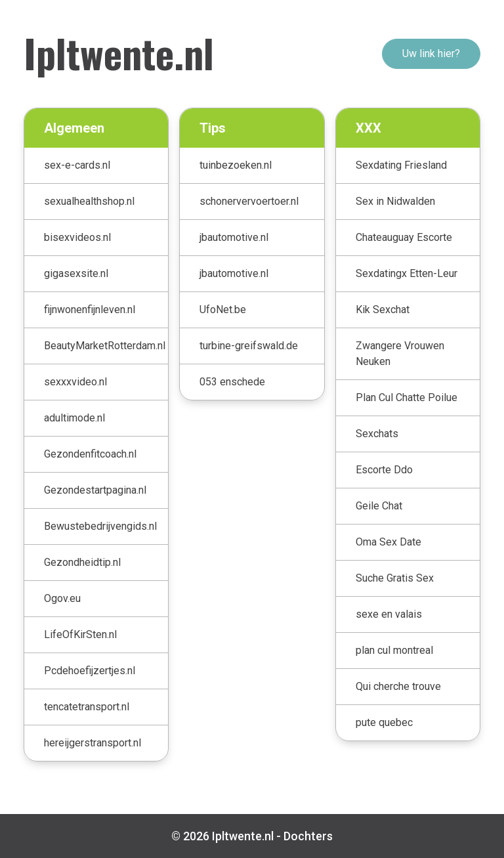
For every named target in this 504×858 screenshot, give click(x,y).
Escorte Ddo (384, 470)
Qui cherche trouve (398, 686)
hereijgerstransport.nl (93, 743)
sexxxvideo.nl (75, 382)
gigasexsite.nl (76, 273)
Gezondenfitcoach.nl (90, 454)
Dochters (308, 836)
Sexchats (377, 434)
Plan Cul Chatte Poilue (407, 397)
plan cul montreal (394, 650)
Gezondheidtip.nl (82, 562)
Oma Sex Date (388, 542)
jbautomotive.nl (234, 237)
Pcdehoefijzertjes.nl (90, 671)
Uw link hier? (431, 54)
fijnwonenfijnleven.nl (90, 310)
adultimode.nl (74, 418)
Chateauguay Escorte (404, 237)
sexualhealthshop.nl (89, 201)
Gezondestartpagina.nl (95, 490)
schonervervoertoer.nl (249, 201)
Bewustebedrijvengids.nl (100, 526)
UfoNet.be (223, 310)
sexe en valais (389, 614)
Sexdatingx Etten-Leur (407, 273)
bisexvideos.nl (77, 237)
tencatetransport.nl (87, 707)
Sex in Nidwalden (395, 201)
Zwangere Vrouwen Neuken (400, 354)
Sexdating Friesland (401, 165)
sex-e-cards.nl (77, 165)
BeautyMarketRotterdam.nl (105, 346)
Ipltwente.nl (119, 52)
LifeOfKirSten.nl (80, 634)
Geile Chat (379, 506)
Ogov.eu (62, 598)
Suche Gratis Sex (395, 578)
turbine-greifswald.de (249, 346)
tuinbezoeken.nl (236, 165)
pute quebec (384, 722)
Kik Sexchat (383, 310)
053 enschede (232, 382)
